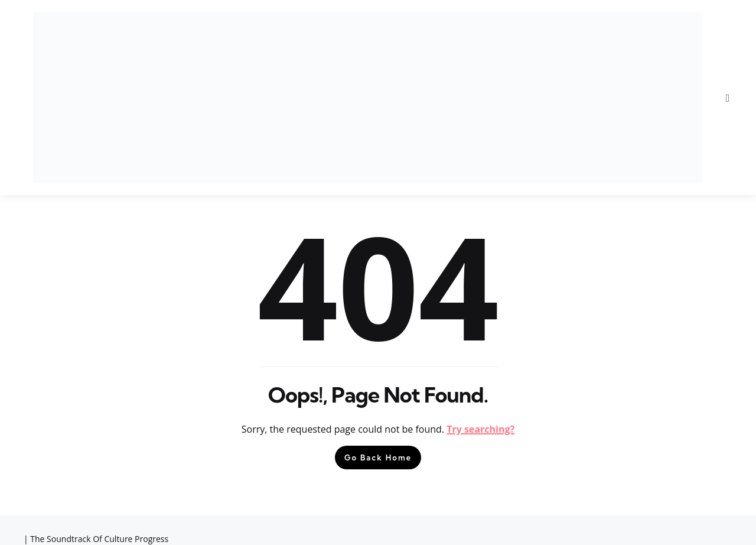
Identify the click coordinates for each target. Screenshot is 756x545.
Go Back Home (378, 458)
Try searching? (480, 429)
